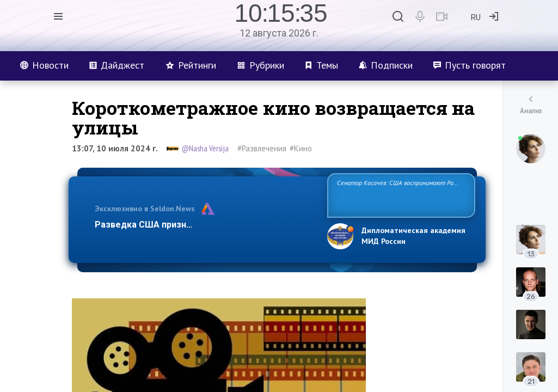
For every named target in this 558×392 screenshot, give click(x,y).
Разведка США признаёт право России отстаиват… (205, 225)
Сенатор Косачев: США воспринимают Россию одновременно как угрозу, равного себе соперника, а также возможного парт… (399, 195)
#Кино (301, 148)
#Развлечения (262, 148)
